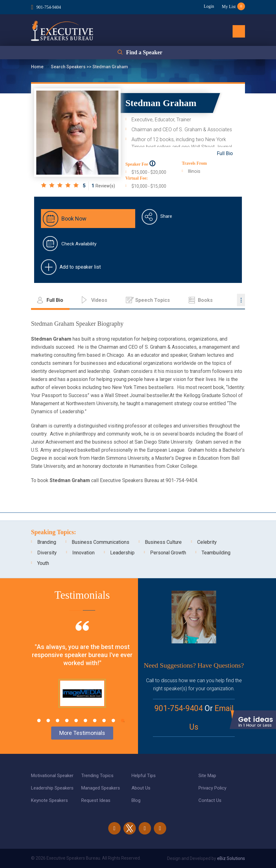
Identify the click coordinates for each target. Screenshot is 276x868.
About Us (141, 788)
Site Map (207, 776)
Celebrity (207, 542)
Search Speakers (69, 67)
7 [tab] (95, 720)
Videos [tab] (99, 300)
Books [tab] (205, 300)
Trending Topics (97, 776)
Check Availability (79, 244)
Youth (43, 563)
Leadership (122, 553)
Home (38, 67)
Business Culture (163, 542)
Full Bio (225, 153)
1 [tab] (39, 720)
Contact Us (210, 800)
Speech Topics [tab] (153, 300)
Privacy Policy (212, 788)
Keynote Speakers (49, 800)
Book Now (74, 219)
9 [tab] (113, 720)
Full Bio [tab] (55, 300)
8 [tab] (104, 720)
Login (209, 6)
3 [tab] (58, 720)
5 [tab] (76, 720)
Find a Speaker (144, 52)
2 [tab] (48, 720)
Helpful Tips (144, 776)
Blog (136, 800)
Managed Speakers (101, 788)
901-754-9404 (49, 7)
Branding (47, 542)
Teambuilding (216, 553)
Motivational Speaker (52, 776)
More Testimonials (82, 733)
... (241, 300)
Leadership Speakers (52, 788)
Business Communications (100, 542)
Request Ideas (96, 800)
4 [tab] (67, 720)
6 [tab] (85, 720)
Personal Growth (168, 553)
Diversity (47, 553)
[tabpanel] (82, 672)
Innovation (83, 553)
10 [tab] (123, 720)
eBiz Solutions (231, 858)
